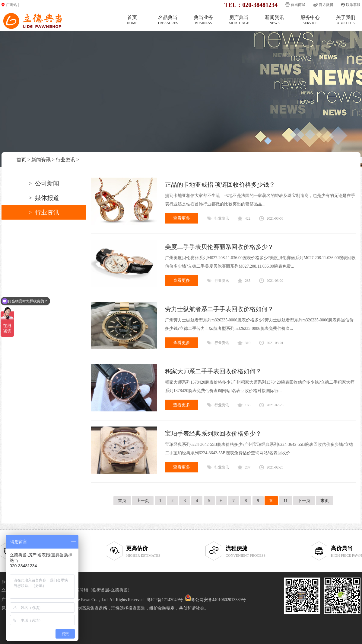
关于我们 (346, 20)
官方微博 (326, 5)
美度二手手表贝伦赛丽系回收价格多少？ (219, 247)
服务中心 (310, 20)
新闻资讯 (275, 20)
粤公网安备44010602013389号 (218, 600)
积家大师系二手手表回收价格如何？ (213, 371)
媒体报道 (47, 198)
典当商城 (298, 5)
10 (271, 501)
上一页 (143, 501)
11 (286, 501)
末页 (325, 501)
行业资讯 (65, 160)
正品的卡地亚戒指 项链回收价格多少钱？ (220, 185)
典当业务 (203, 20)
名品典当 (168, 20)
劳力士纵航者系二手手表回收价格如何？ (219, 309)
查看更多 (182, 218)
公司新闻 (47, 183)
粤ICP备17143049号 (165, 600)
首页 (132, 20)
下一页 (304, 501)
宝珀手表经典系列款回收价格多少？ (213, 433)
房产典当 (239, 20)
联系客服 (353, 5)
